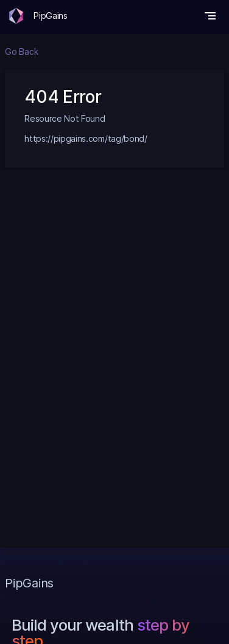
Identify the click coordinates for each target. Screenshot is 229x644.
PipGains (50, 16)
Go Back (21, 51)
